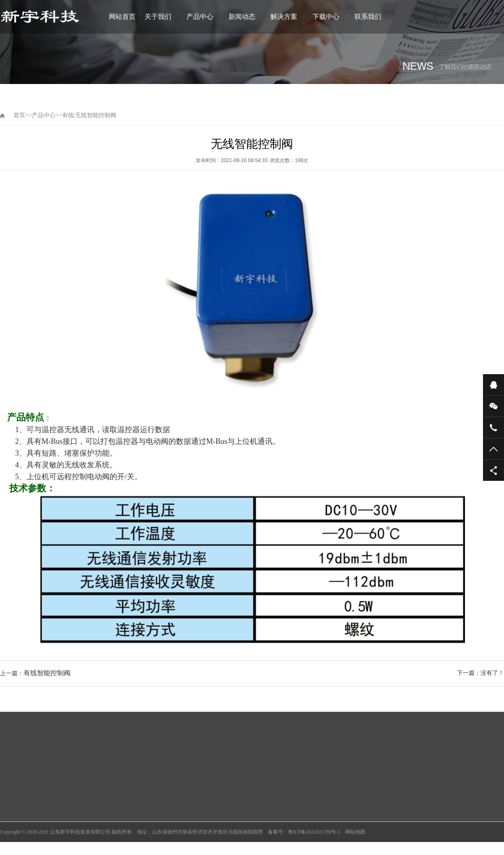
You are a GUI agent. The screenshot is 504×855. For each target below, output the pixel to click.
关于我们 (158, 17)
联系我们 (368, 17)
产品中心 (200, 17)
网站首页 (122, 17)
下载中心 (326, 17)
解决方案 (284, 17)
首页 (19, 115)
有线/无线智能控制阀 (89, 115)
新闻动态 (242, 17)
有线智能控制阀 (47, 673)
